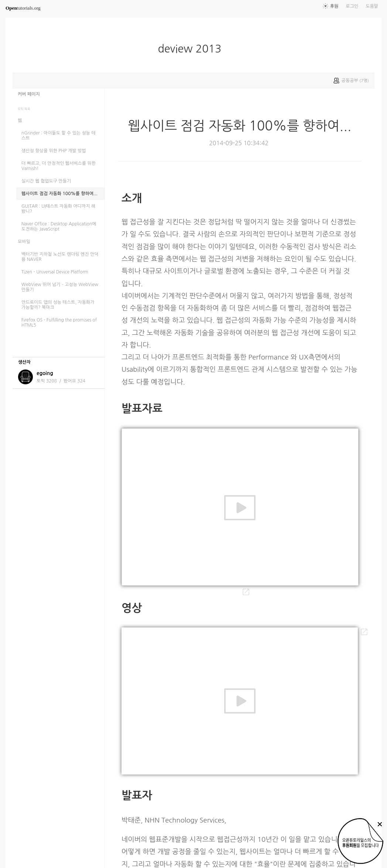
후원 (334, 6)
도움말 (372, 6)
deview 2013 (192, 49)
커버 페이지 (29, 94)
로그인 (352, 6)
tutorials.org (23, 8)
